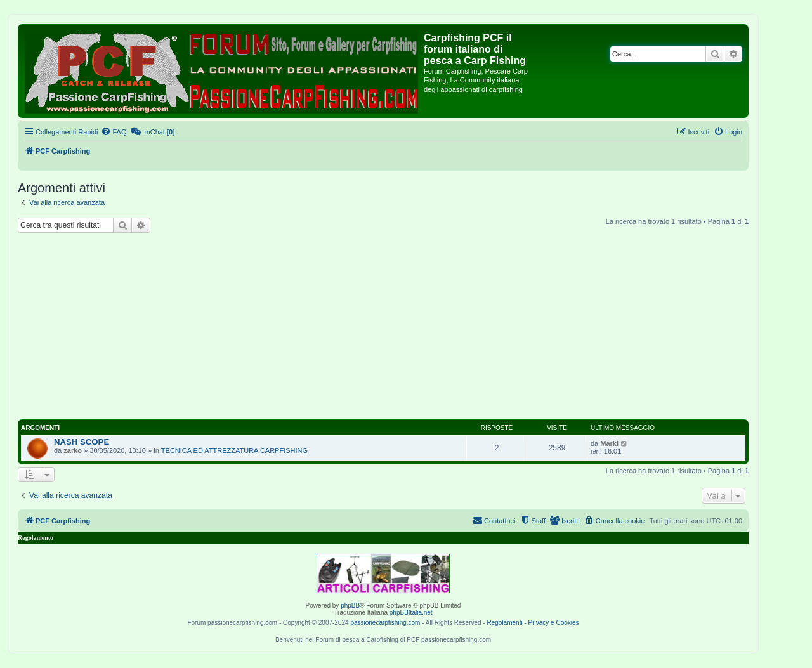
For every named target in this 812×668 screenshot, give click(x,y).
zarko (73, 450)
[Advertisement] (398, 328)
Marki (609, 443)
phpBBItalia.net (411, 612)
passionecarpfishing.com (385, 623)
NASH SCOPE (82, 442)
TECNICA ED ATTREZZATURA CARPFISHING (234, 450)
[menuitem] (114, 132)
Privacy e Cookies (554, 623)
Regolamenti (504, 623)
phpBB (350, 606)
